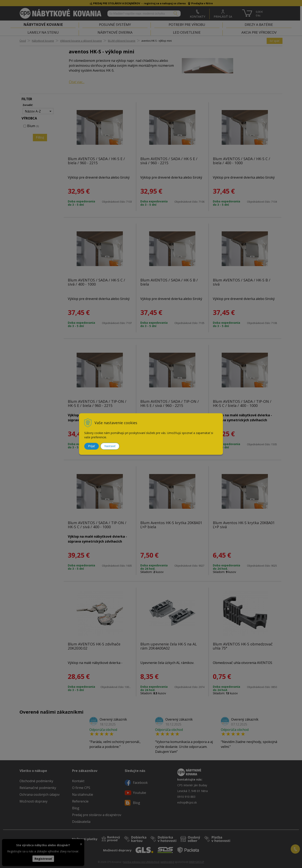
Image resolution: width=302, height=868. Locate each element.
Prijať (92, 446)
